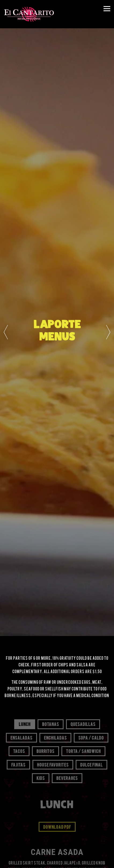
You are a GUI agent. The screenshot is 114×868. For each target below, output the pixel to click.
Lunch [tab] (25, 724)
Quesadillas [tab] (83, 724)
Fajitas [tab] (18, 764)
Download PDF (57, 827)
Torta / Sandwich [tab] (83, 751)
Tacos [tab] (19, 751)
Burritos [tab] (45, 751)
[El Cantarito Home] (29, 14)
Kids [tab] (41, 778)
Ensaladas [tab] (21, 737)
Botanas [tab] (51, 724)
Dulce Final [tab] (91, 764)
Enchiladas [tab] (55, 737)
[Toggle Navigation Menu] (107, 9)
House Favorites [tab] (53, 764)
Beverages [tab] (67, 778)
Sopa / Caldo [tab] (91, 737)
